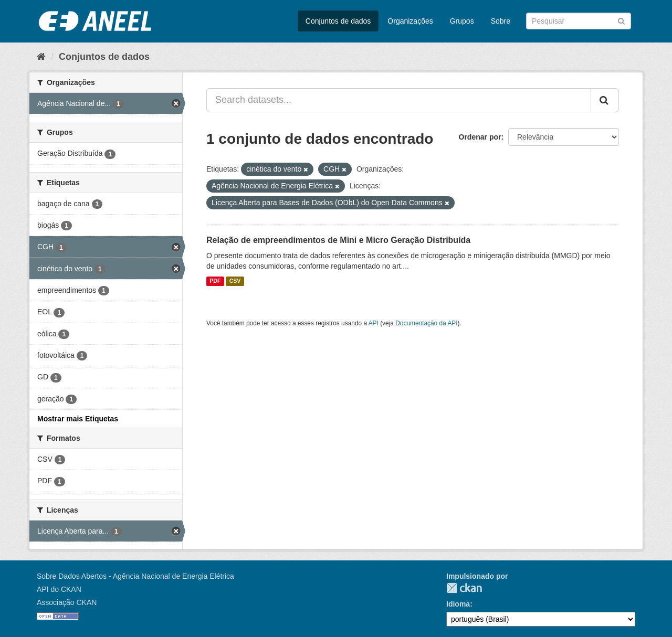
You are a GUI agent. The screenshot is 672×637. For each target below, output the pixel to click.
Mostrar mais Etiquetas (78, 419)
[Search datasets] (579, 21)
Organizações (410, 21)
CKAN (464, 588)
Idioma (458, 604)
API (374, 323)
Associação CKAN (67, 602)
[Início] (41, 57)
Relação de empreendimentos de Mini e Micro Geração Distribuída (338, 240)
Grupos (462, 21)
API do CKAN (59, 589)
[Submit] (621, 20)
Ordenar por (480, 137)
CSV (235, 281)
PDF (215, 281)
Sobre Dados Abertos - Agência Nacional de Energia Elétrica (135, 576)
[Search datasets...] (399, 100)
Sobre (501, 21)
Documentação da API (426, 323)
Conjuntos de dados (338, 21)
